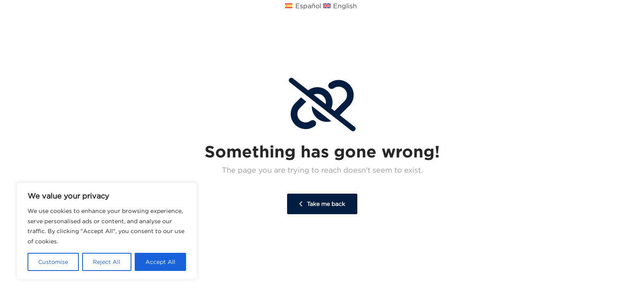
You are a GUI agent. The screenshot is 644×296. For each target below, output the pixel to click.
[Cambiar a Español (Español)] (304, 5)
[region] (107, 231)
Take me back (322, 204)
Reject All (107, 262)
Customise (53, 262)
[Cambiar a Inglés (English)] (341, 5)
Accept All (160, 262)
